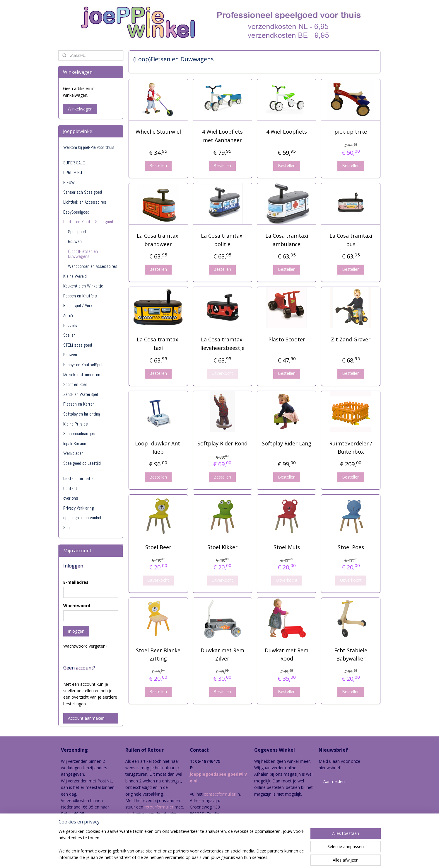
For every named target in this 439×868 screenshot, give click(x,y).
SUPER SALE (74, 163)
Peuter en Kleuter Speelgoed (88, 222)
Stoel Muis (287, 547)
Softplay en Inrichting (82, 414)
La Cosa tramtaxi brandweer (158, 240)
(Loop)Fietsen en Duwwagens (83, 254)
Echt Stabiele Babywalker (351, 655)
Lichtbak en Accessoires (85, 202)
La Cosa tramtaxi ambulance (287, 240)
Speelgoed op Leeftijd (82, 463)
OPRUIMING (73, 172)
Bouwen (75, 241)
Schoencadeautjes (79, 434)
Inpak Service (75, 444)
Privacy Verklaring (79, 508)
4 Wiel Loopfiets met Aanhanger (222, 136)
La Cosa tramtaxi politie (223, 240)
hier (137, 827)
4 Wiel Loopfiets (287, 132)
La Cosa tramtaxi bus (351, 240)
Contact (70, 488)
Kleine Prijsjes (76, 424)
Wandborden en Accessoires (93, 266)
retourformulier (159, 807)
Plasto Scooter (287, 339)
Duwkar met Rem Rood (287, 655)
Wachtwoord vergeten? (85, 646)
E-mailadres (76, 582)
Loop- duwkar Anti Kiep (158, 448)
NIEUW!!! (70, 182)
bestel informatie (78, 478)
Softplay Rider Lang (287, 443)
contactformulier (220, 794)
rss (210, 857)
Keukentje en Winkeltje (83, 286)
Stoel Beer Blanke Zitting (158, 655)
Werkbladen (73, 453)
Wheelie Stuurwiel (158, 132)
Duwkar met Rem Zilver (222, 655)
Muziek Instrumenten (82, 375)
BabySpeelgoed (76, 212)
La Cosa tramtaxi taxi (158, 344)
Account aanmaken (86, 718)
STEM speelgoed (78, 345)
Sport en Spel (75, 384)
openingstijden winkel (82, 518)
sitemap (198, 857)
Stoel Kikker (222, 547)
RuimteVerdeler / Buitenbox (351, 448)
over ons (71, 498)
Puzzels (70, 325)
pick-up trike (351, 132)
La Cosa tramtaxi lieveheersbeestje (222, 344)
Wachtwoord (77, 606)
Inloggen (76, 631)
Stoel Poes (351, 547)
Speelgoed (77, 232)
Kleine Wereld (75, 276)
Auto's (69, 315)
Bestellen (158, 165)
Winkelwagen (80, 109)
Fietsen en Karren (79, 404)
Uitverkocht (223, 373)
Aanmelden (334, 781)
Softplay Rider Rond (222, 443)
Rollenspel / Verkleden (82, 305)
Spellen (69, 335)
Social (68, 528)
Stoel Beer (158, 547)
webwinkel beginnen (232, 857)
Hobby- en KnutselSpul (83, 365)
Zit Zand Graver (351, 339)
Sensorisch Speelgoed (83, 192)
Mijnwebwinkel (283, 857)
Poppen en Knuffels (80, 296)
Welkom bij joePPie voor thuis (89, 147)
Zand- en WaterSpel (81, 394)
